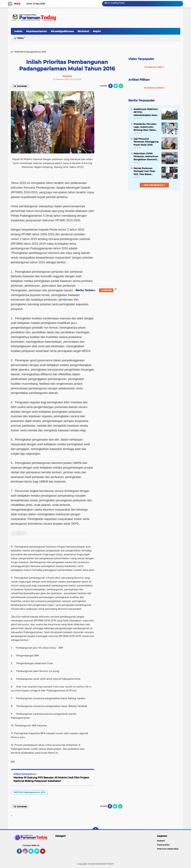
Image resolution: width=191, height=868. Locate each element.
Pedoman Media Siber (168, 849)
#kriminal (83, 31)
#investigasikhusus (62, 31)
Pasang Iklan (163, 845)
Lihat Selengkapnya (154, 185)
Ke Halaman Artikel (154, 88)
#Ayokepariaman (37, 31)
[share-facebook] (111, 86)
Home (17, 4)
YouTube (45, 853)
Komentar (20, 86)
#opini (97, 31)
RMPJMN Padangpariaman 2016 (29, 792)
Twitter (32, 853)
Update (106, 290)
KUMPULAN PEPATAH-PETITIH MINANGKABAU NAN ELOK (146, 112)
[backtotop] (96, 830)
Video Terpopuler (141, 59)
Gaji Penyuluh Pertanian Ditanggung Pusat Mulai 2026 (146, 142)
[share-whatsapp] (121, 86)
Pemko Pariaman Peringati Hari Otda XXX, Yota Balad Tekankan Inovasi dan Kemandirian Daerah (145, 171)
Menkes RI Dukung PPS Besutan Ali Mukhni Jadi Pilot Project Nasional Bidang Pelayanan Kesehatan (51, 779)
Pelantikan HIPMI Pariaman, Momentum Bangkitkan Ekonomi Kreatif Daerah (146, 157)
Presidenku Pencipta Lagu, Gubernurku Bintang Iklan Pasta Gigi (145, 127)
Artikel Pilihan (139, 80)
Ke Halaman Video (154, 67)
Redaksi (161, 841)
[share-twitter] (116, 86)
